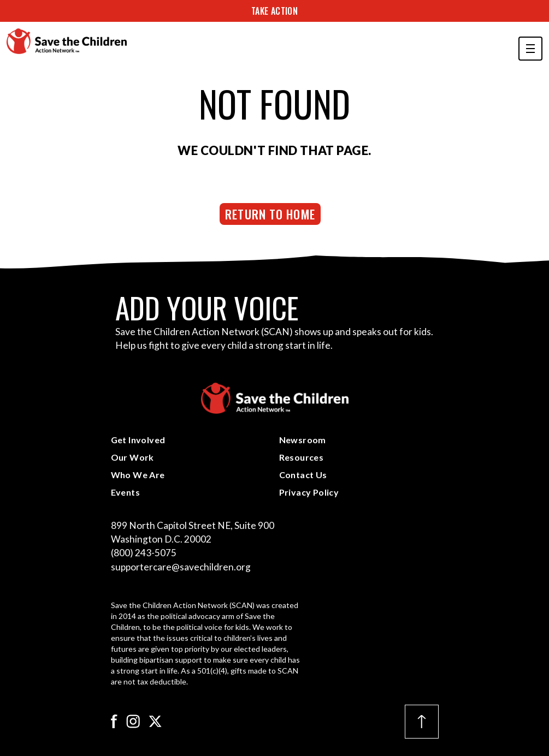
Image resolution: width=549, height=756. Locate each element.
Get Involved (138, 440)
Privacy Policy (309, 492)
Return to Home (270, 214)
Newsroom (303, 440)
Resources (302, 457)
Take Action (274, 11)
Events (125, 492)
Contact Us (303, 475)
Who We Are (138, 475)
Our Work (132, 457)
